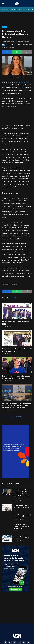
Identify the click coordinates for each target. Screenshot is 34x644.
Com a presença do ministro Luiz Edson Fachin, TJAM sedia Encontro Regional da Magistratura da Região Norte (16, 405)
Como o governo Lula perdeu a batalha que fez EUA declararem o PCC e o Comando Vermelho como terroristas (22, 494)
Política (22, 9)
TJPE (22, 88)
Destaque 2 (6, 284)
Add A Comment (17, 417)
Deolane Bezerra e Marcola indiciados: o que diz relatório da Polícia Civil (17, 377)
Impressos (5, 9)
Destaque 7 (15, 284)
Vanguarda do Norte (14, 45)
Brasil (5, 27)
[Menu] (3, 4)
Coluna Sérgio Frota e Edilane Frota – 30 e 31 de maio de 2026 (17, 350)
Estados (14, 9)
